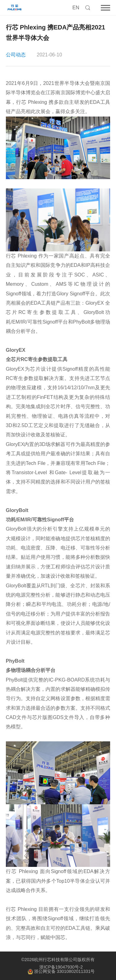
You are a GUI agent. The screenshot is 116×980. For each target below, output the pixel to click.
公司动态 (16, 55)
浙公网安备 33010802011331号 (61, 972)
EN (76, 8)
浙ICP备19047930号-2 (61, 967)
